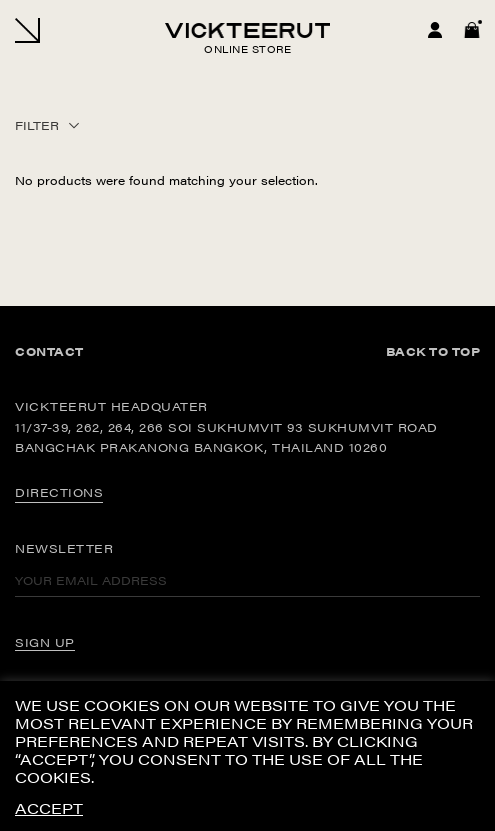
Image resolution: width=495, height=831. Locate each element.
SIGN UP (45, 642)
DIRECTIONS (59, 492)
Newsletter (64, 548)
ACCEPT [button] (49, 808)
